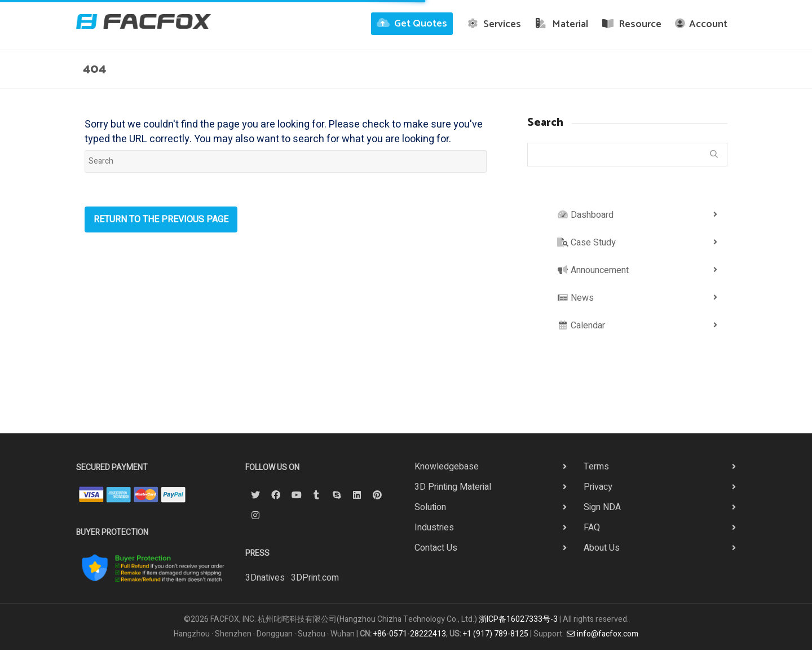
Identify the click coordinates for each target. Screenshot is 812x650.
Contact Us (436, 548)
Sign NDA (602, 507)
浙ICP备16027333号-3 (518, 619)
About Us (602, 548)
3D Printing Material (453, 487)
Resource (632, 24)
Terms (596, 467)
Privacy (598, 487)
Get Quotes (412, 24)
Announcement (593, 270)
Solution (430, 507)
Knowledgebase (447, 467)
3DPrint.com (315, 578)
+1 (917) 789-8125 (496, 634)
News (575, 298)
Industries (434, 528)
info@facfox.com (602, 634)
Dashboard (585, 215)
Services (494, 24)
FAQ (592, 528)
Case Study (586, 243)
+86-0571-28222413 (410, 634)
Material (561, 24)
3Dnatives (265, 578)
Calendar (581, 326)
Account (701, 24)
